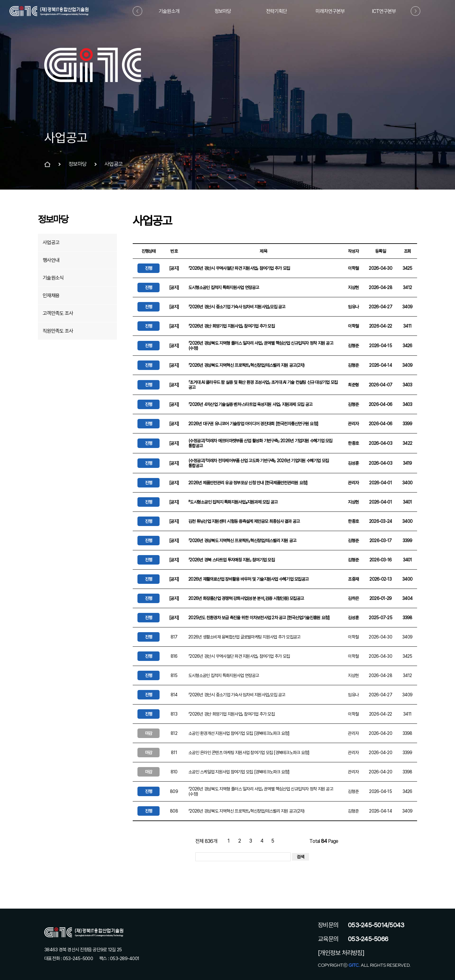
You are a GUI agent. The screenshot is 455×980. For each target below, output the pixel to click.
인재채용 (51, 296)
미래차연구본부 (330, 11)
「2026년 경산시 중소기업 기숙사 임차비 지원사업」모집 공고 (237, 307)
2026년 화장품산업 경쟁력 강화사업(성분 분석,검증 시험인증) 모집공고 (246, 598)
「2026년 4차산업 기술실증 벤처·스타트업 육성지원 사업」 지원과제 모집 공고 (250, 404)
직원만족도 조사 (58, 331)
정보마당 (223, 11)
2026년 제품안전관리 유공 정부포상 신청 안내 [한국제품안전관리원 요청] (248, 483)
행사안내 (51, 260)
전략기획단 (276, 11)
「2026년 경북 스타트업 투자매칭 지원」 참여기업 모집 (231, 560)
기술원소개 (169, 11)
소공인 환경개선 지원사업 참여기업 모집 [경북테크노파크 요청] (239, 733)
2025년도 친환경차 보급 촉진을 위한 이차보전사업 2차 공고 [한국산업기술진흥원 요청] (259, 618)
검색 (300, 857)
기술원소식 (53, 278)
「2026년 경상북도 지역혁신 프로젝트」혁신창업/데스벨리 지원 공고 (242, 541)
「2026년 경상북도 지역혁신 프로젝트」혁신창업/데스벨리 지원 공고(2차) (246, 365)
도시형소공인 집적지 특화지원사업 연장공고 (224, 287)
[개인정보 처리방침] (341, 953)
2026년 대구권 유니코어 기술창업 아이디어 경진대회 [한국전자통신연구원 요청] (253, 424)
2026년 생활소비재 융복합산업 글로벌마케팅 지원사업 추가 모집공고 (244, 637)
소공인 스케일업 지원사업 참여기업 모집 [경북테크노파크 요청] (239, 772)
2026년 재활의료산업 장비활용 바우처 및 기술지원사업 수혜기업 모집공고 (248, 579)
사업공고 (51, 242)
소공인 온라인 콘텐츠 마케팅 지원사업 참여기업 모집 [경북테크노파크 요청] (249, 753)
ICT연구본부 (384, 11)
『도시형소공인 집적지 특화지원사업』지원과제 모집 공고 (233, 502)
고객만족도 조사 (58, 313)
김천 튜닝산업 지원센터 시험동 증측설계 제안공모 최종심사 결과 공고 (244, 521)
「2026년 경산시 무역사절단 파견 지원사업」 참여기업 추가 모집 (239, 268)
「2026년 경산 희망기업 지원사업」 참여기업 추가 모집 (231, 326)
